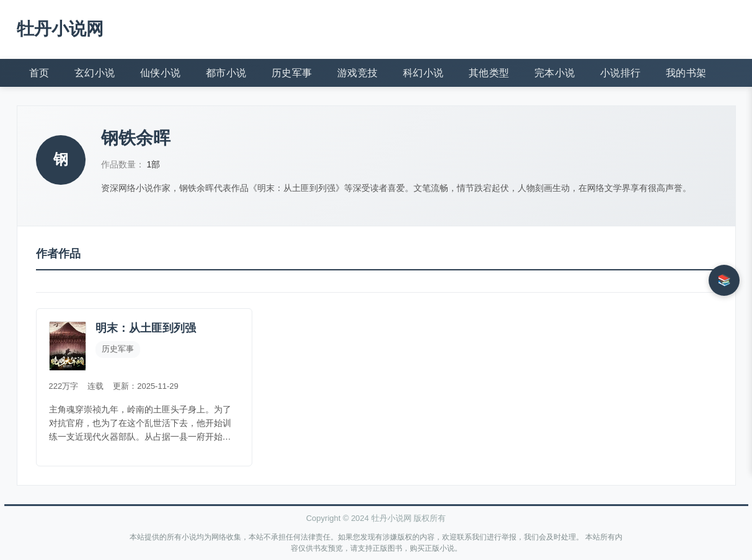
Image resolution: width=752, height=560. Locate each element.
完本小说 (555, 73)
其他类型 (489, 73)
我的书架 (686, 73)
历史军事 (292, 73)
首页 (39, 73)
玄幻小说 (95, 73)
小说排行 (621, 73)
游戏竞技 (358, 73)
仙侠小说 (161, 73)
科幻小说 (423, 73)
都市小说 (226, 73)
